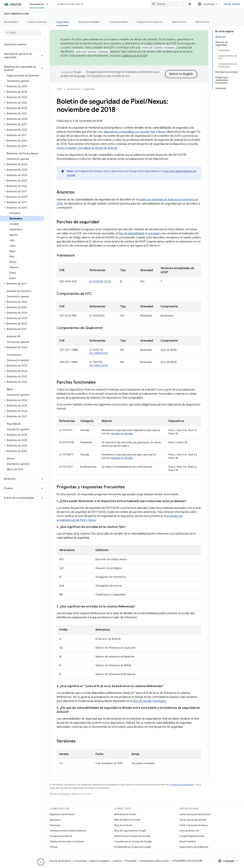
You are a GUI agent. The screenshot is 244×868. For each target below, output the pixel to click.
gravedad (154, 233)
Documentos (73, 89)
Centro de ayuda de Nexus (194, 825)
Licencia (117, 861)
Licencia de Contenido (182, 785)
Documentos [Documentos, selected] (37, 4)
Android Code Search (70, 4)
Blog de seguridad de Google (130, 831)
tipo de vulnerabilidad (131, 233)
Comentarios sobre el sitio (154, 861)
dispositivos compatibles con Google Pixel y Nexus (135, 132)
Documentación (17, 14)
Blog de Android (123, 825)
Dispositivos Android (150, 22)
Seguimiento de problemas (194, 847)
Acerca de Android (60, 861)
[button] (20, 56)
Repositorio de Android (62, 814)
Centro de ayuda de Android (195, 814)
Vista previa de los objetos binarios (68, 831)
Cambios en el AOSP (134, 56)
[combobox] (167, 4)
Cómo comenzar (37, 22)
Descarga (55, 825)
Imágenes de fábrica (61, 836)
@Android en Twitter (125, 814)
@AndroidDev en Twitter (128, 820)
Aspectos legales (100, 861)
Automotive (179, 22)
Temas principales (89, 22)
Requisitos (55, 820)
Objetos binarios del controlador (67, 841)
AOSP (59, 89)
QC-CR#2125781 (99, 365)
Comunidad (80, 861)
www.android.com (189, 831)
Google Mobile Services (192, 836)
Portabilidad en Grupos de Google (133, 847)
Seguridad (89, 89)
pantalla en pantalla (122, 434)
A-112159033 (96, 281)
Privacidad (131, 861)
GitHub (53, 847)
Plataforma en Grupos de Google (132, 836)
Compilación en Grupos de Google (133, 841)
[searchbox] (23, 33)
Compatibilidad (118, 22)
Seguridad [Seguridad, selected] (63, 22)
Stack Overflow (188, 841)
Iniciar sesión (232, 4)
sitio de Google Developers (150, 701)
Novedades (11, 22)
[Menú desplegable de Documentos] (49, 4)
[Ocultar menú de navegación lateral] (41, 862)
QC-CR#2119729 (99, 353)
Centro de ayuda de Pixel (193, 820)
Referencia (202, 22)
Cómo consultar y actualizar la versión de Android (87, 148)
